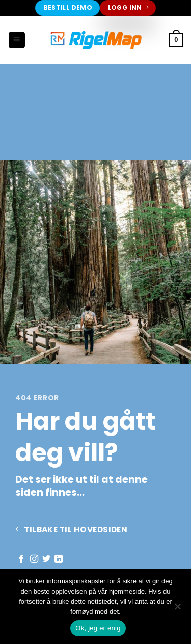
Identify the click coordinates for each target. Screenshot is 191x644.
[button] (17, 40)
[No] (177, 609)
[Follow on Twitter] (46, 559)
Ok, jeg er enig (98, 628)
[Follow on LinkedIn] (59, 559)
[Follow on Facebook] (21, 559)
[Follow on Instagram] (34, 559)
